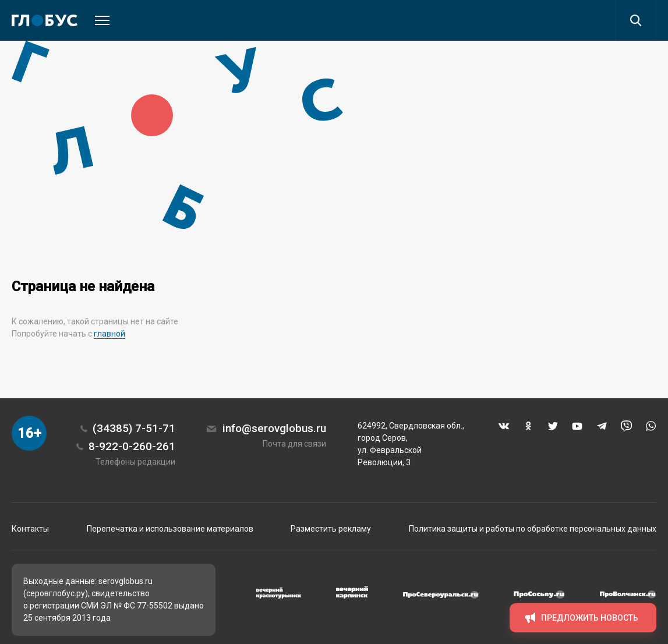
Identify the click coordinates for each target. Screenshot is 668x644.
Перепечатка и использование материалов (170, 529)
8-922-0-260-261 (132, 446)
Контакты (30, 529)
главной (109, 334)
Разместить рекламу (331, 529)
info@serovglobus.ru (274, 428)
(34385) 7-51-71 (134, 428)
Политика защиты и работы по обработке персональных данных (533, 529)
